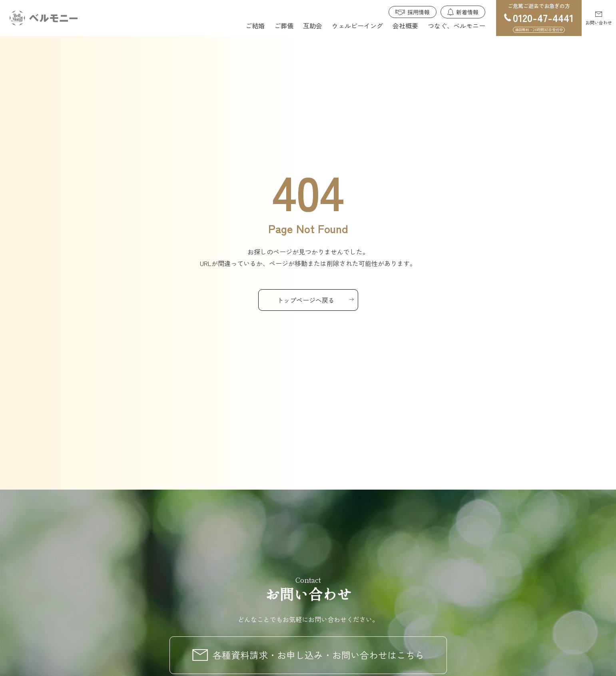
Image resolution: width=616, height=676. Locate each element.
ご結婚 (255, 26)
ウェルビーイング (357, 26)
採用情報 (419, 12)
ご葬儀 (284, 26)
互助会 (313, 26)
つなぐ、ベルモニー (457, 26)
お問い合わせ (599, 22)
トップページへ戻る (306, 300)
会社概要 (405, 26)
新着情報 (467, 12)
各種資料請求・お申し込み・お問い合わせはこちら (318, 655)
